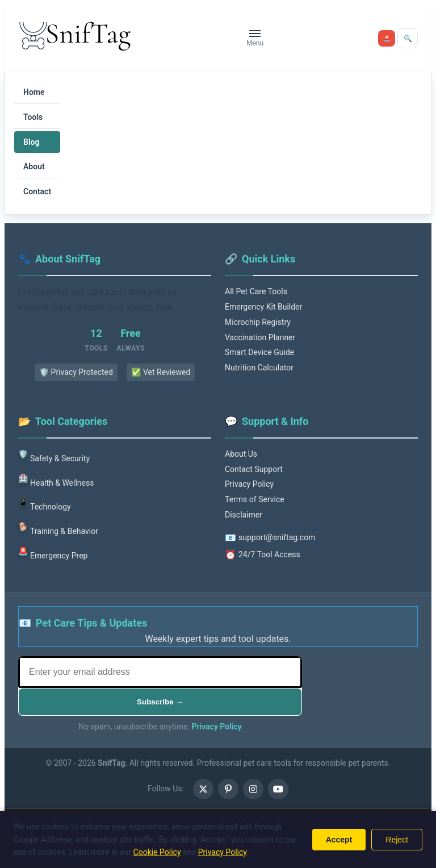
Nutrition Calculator (259, 368)
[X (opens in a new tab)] (203, 789)
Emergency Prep (53, 552)
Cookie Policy (157, 852)
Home (34, 92)
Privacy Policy (249, 484)
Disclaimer (244, 515)
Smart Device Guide (259, 352)
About (34, 166)
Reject (397, 840)
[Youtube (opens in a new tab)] (278, 789)
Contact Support (254, 469)
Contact (37, 191)
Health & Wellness (56, 480)
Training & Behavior (58, 528)
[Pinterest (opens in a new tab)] (228, 789)
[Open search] (408, 39)
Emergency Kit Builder (263, 307)
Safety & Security (54, 455)
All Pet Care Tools (256, 291)
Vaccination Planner (260, 337)
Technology (45, 504)
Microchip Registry (258, 322)
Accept (339, 840)
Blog (31, 142)
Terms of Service (255, 499)
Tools (33, 117)
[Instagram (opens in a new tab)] (253, 789)
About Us (241, 454)
